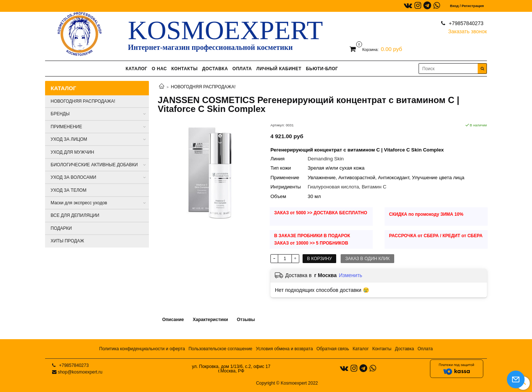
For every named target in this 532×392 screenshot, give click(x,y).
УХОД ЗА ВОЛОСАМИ (73, 177)
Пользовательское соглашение (220, 349)
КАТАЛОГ (137, 69)
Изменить (350, 275)
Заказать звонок (468, 30)
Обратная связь (332, 349)
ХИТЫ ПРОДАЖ (67, 241)
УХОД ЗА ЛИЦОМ (69, 139)
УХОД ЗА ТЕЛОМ (69, 190)
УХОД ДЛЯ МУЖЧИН (72, 152)
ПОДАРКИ (61, 228)
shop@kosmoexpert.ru (80, 372)
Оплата (425, 349)
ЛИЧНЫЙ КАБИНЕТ (279, 69)
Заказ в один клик (367, 259)
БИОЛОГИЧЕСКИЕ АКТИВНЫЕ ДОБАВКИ (94, 165)
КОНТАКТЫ (185, 69)
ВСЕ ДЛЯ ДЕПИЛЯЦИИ (75, 215)
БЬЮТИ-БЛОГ (322, 69)
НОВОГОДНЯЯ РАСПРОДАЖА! (203, 87)
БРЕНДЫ (60, 114)
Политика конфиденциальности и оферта (142, 349)
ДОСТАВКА (215, 69)
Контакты (382, 349)
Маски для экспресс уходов (79, 203)
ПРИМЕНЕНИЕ (66, 127)
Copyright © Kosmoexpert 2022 (287, 383)
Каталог (361, 349)
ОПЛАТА (242, 69)
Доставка (405, 349)
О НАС (159, 69)
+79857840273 (465, 23)
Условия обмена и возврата (284, 349)
